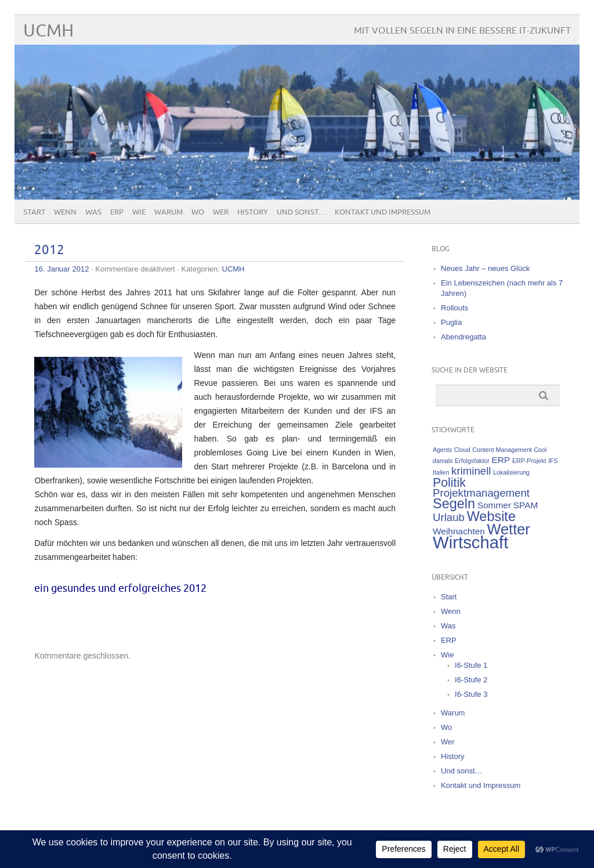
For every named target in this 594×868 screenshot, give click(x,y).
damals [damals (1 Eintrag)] (443, 461)
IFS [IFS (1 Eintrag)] (553, 461)
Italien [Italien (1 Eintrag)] (441, 472)
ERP (117, 212)
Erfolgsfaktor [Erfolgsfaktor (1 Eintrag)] (472, 461)
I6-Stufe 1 (471, 665)
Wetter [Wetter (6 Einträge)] (509, 529)
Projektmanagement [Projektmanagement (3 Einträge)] (481, 493)
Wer (221, 212)
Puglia (451, 322)
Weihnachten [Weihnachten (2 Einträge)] (459, 531)
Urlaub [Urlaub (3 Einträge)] (449, 517)
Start (34, 212)
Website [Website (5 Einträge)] (491, 516)
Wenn (65, 212)
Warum (169, 212)
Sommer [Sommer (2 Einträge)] (494, 505)
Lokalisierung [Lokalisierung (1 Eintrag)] (511, 472)
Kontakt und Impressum (383, 212)
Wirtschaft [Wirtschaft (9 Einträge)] (470, 542)
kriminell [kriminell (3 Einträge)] (471, 471)
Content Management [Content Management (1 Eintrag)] (502, 450)
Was (93, 212)
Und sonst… (301, 212)
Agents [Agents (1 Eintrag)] (442, 450)
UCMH (48, 31)
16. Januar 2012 (61, 269)
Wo (198, 212)
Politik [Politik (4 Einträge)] (449, 483)
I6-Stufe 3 (471, 694)
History (253, 212)
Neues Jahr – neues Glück (485, 268)
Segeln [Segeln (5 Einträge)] (454, 504)
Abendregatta (463, 337)
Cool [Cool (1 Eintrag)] (540, 450)
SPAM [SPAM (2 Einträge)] (526, 505)
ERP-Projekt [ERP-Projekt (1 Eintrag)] (529, 461)
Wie (139, 212)
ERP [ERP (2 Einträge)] (501, 460)
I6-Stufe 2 (471, 680)
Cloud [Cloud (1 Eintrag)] (462, 450)
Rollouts (454, 308)
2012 (49, 250)
